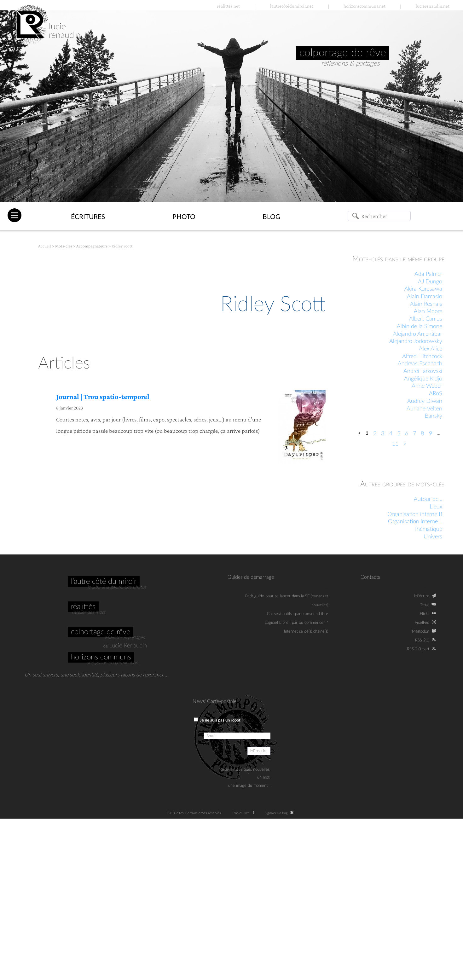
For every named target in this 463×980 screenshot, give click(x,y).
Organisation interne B (415, 514)
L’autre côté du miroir (104, 582)
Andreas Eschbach (420, 364)
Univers (433, 537)
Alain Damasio (425, 297)
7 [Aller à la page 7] (414, 434)
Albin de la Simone (420, 327)
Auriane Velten (424, 409)
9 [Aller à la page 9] (431, 434)
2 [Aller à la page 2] (375, 434)
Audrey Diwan (425, 401)
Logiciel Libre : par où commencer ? (296, 623)
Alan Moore (428, 311)
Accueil (45, 246)
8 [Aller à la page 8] (422, 434)
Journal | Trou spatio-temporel (103, 397)
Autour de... (428, 499)
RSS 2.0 (422, 640)
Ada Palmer (428, 274)
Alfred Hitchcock (422, 357)
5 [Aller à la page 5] (399, 434)
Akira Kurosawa (423, 289)
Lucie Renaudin (128, 646)
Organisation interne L (415, 522)
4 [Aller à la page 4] (391, 434)
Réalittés (83, 607)
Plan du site (245, 813)
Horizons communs (101, 657)
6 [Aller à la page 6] (407, 434)
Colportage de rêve (101, 632)
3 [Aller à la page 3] (383, 434)
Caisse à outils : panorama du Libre (298, 614)
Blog (271, 217)
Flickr (425, 614)
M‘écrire (422, 596)
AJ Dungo (430, 282)
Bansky (434, 416)
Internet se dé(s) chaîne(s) (306, 631)
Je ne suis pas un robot (217, 720)
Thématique (428, 529)
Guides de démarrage (251, 577)
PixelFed (422, 623)
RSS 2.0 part (418, 649)
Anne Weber (427, 386)
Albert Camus (426, 319)
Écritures (88, 217)
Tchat (425, 605)
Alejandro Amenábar (418, 334)
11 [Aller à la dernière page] (395, 444)
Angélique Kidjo (423, 379)
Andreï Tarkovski (423, 371)
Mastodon (421, 631)
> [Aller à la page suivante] (405, 444)
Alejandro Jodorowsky (416, 341)
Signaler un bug (280, 813)
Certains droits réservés (205, 813)
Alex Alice (431, 349)
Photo (184, 217)
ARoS (436, 394)
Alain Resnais (426, 304)
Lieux (436, 507)
